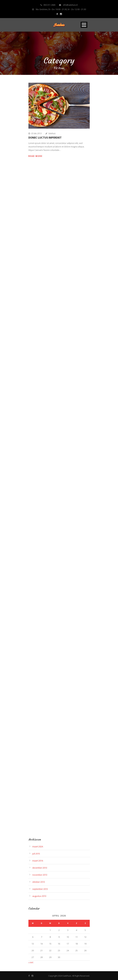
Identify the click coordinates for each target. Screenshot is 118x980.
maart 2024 (38, 846)
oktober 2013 (39, 882)
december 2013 (40, 868)
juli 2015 (36, 854)
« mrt (31, 962)
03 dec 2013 (36, 133)
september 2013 (40, 889)
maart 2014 (38, 861)
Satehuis (52, 133)
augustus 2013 (39, 896)
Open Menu (84, 25)
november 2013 (40, 875)
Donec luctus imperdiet (45, 138)
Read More (35, 156)
